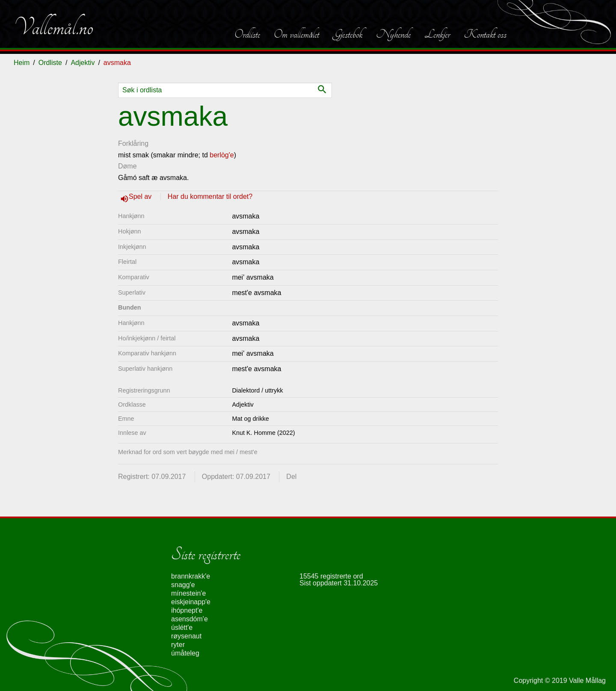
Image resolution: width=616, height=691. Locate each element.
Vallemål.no (53, 27)
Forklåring (133, 143)
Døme (127, 166)
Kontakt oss (485, 34)
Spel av (141, 196)
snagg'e (183, 585)
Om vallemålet (296, 34)
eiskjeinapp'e (191, 602)
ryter (178, 645)
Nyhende (393, 34)
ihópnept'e (187, 610)
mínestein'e (188, 593)
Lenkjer (437, 34)
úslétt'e (182, 628)
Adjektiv (83, 63)
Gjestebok (348, 34)
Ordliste (247, 34)
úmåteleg (185, 653)
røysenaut (186, 636)
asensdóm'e (190, 619)
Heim (22, 63)
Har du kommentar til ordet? (210, 196)
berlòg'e (222, 155)
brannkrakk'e (191, 576)
